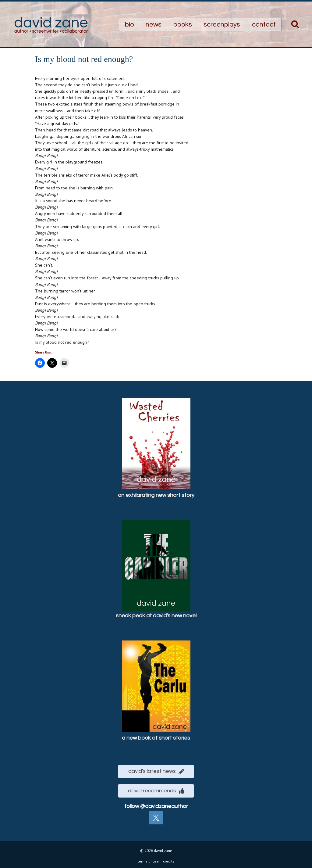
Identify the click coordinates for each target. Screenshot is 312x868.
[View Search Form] (295, 25)
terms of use (148, 860)
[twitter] (156, 816)
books (183, 25)
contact (264, 25)
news (154, 25)
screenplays (222, 25)
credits (169, 860)
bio (129, 25)
